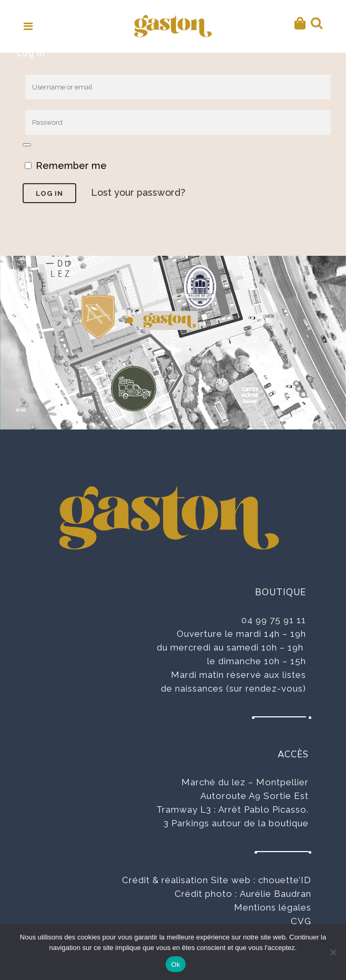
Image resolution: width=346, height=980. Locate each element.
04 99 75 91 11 (274, 620)
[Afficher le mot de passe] (27, 145)
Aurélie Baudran (276, 894)
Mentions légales (273, 907)
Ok (175, 964)
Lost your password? (138, 192)
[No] (333, 952)
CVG (301, 921)
